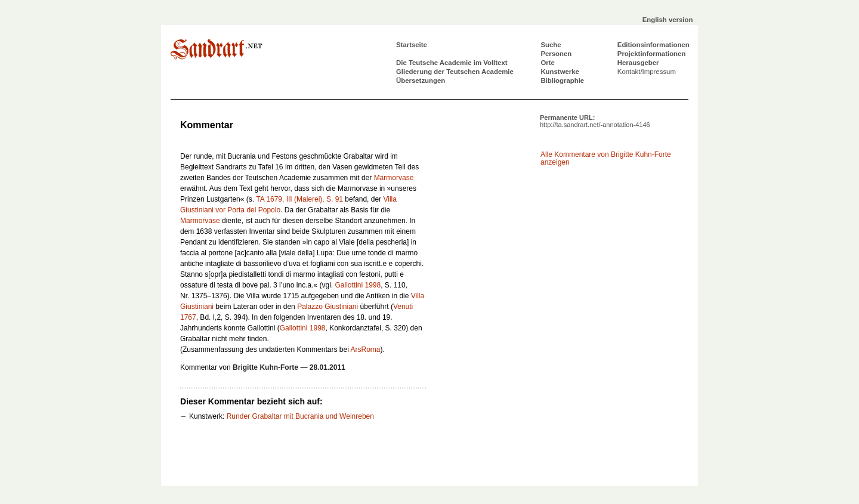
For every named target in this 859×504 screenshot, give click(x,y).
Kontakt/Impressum (647, 72)
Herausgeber (638, 63)
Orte (547, 63)
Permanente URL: (595, 121)
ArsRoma (365, 350)
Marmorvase (394, 178)
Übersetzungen (421, 81)
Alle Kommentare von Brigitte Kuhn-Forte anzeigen (606, 158)
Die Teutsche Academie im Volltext (452, 63)
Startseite (412, 45)
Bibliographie (562, 81)
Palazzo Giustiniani (327, 307)
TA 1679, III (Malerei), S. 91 (299, 199)
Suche (551, 45)
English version (668, 20)
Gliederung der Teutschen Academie (455, 72)
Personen (556, 54)
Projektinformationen (652, 54)
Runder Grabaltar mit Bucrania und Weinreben (300, 416)
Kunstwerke (560, 72)
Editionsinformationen (653, 45)
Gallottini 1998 (358, 285)
